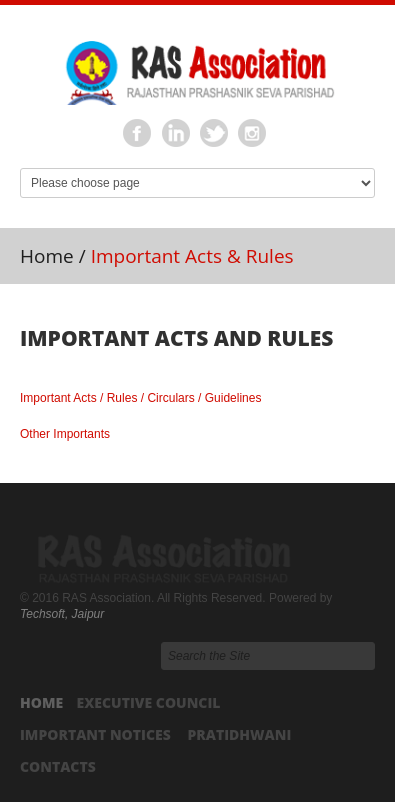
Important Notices (95, 734)
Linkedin (176, 134)
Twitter (215, 134)
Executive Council (148, 702)
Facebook (138, 134)
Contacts (58, 766)
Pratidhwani (239, 734)
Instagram (253, 134)
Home (47, 256)
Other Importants (65, 434)
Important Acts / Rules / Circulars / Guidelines (140, 398)
